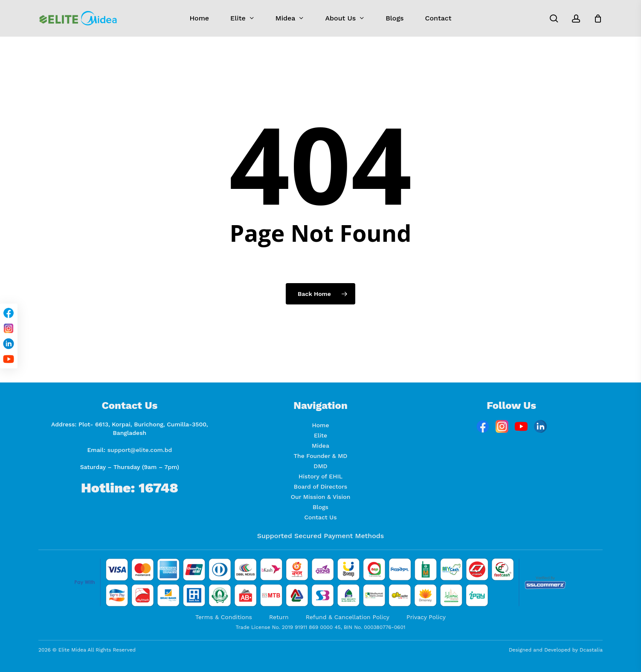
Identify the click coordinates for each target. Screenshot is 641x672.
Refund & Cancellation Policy (348, 617)
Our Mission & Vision (321, 497)
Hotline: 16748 (130, 488)
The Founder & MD (321, 456)
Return (279, 617)
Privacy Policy (426, 617)
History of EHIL (320, 476)
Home (321, 425)
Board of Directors (320, 487)
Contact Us (320, 517)
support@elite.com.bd (140, 450)
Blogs (320, 507)
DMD (320, 466)
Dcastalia (591, 650)
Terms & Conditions (224, 617)
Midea (320, 446)
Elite (320, 435)
